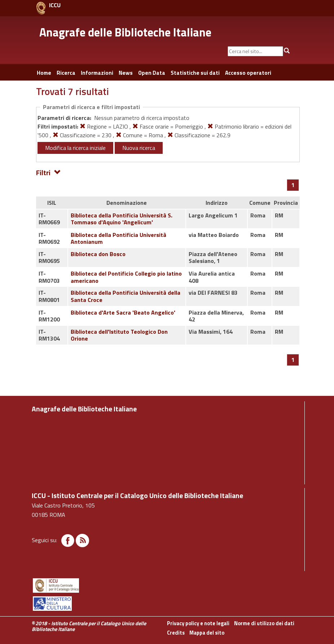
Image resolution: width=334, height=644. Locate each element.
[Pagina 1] (293, 185)
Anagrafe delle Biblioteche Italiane (125, 32)
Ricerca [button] (66, 73)
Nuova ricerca (139, 148)
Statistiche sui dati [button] (195, 73)
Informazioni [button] (97, 73)
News (126, 73)
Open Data (152, 73)
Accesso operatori (248, 73)
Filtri (49, 172)
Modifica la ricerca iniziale (75, 148)
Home (44, 73)
